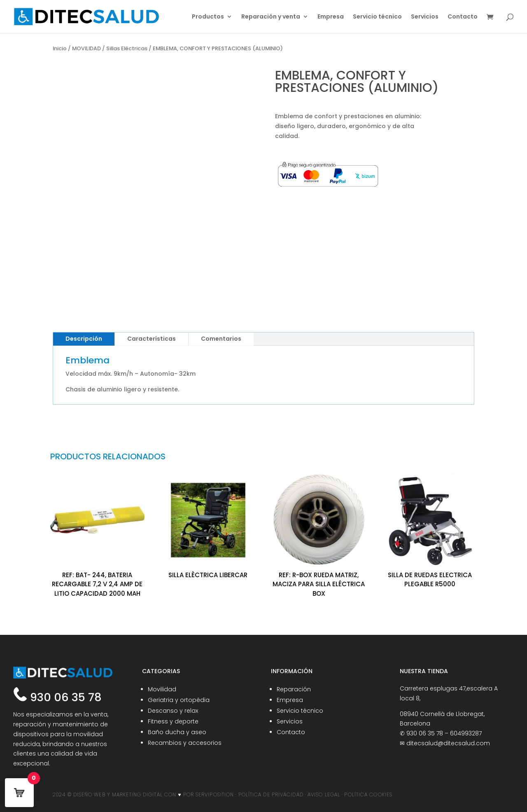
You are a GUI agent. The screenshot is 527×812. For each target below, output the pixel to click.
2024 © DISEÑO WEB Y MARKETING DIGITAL (108, 794)
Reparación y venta (271, 17)
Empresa (331, 17)
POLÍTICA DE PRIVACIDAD (271, 794)
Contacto (463, 17)
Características (152, 339)
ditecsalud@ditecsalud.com (448, 743)
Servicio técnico (377, 17)
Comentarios (221, 339)
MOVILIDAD (86, 48)
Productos (208, 17)
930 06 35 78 (64, 697)
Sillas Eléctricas (127, 48)
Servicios (425, 17)
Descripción (84, 339)
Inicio (60, 48)
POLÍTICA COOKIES (368, 794)
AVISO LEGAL (324, 794)
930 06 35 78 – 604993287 (444, 733)
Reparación (294, 689)
